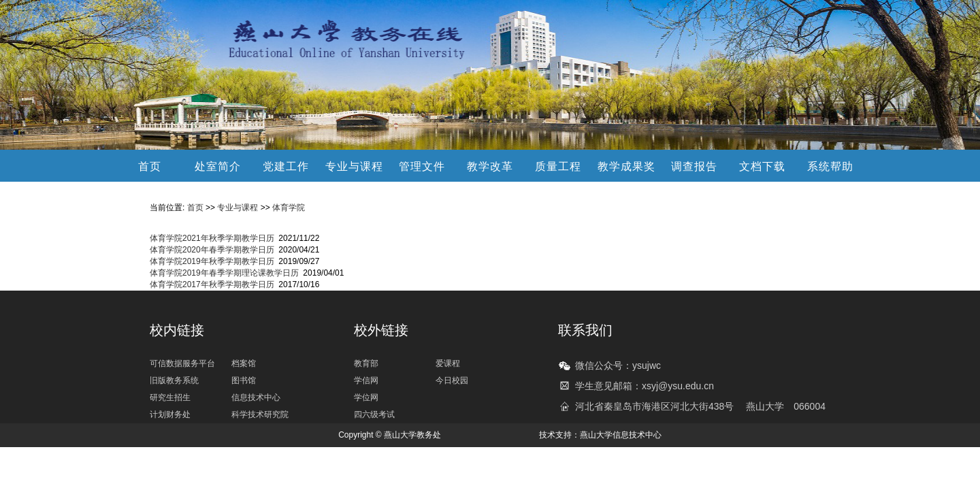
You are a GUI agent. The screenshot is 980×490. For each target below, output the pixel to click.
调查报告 (694, 166)
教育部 (366, 363)
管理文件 (422, 166)
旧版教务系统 (174, 380)
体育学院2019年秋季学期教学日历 (212, 261)
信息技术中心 (256, 397)
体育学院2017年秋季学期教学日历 (212, 284)
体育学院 (289, 208)
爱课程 (448, 363)
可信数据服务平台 (182, 363)
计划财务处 (170, 414)
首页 (150, 166)
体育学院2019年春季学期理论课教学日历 (224, 273)
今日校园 (452, 380)
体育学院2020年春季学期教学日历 (212, 250)
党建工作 (286, 166)
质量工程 (558, 166)
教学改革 (490, 166)
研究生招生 (170, 397)
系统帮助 (830, 166)
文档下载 (762, 166)
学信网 (366, 380)
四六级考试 (374, 414)
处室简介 (218, 166)
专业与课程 (354, 166)
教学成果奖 (626, 166)
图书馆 (244, 380)
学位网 (366, 397)
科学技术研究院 (260, 414)
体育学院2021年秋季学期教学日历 (212, 238)
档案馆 (244, 363)
